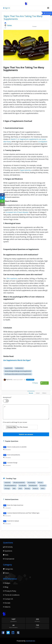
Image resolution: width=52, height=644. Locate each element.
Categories (8, 569)
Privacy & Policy (10, 591)
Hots (6, 555)
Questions (8, 551)
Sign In (7, 8)
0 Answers (7, 450)
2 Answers (7, 458)
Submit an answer (26, 434)
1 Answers (7, 508)
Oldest (44, 393)
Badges (7, 583)
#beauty (27, 488)
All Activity (8, 547)
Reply (35, 383)
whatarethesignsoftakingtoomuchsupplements (18, 371)
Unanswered (9, 559)
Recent (31, 393)
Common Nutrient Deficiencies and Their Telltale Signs (23, 513)
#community (31, 483)
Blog (6, 587)
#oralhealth (22, 486)
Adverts (7, 607)
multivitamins (19, 368)
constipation (43, 142)
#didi (20, 488)
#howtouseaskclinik (19, 483)
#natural (35, 488)
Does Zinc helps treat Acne (15, 505)
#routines (43, 486)
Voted (38, 393)
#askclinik (7, 483)
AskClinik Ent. (31, 641)
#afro (43, 488)
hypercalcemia (25, 170)
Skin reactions (12, 278)
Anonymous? (7, 397)
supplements (8, 368)
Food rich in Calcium (13, 521)
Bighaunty (9, 379)
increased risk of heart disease (17, 212)
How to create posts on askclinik (17, 447)
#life (14, 488)
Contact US (8, 599)
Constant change (12, 463)
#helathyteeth (33, 486)
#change (7, 488)
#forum (40, 483)
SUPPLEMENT (30, 380)
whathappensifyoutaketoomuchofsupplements (18, 374)
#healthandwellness (10, 486)
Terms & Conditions (11, 595)
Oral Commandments (14, 455)
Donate (7, 603)
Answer (45, 383)
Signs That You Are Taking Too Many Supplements (23, 17)
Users (6, 573)
